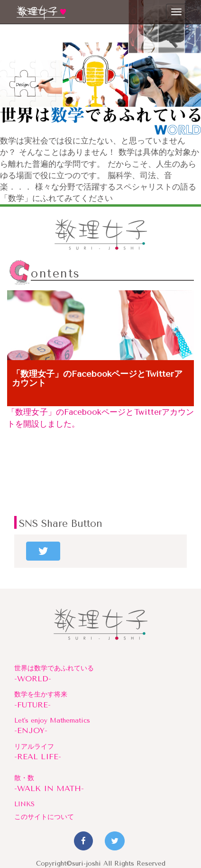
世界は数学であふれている (100, 674)
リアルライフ (100, 753)
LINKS (24, 804)
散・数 (100, 784)
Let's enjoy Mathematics (100, 726)
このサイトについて (44, 817)
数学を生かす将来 (100, 700)
